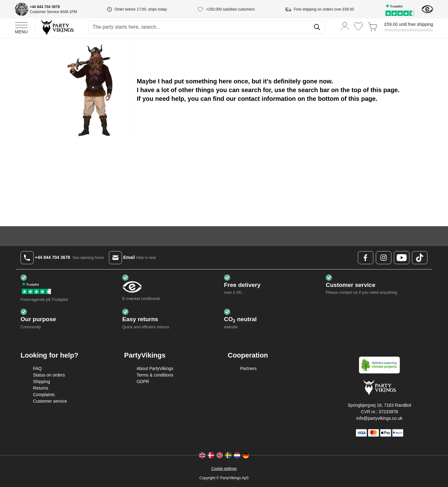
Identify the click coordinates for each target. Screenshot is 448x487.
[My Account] (345, 26)
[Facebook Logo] (366, 258)
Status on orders (49, 375)
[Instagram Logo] (384, 258)
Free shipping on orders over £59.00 (324, 9)
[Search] (317, 27)
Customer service (50, 401)
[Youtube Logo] (402, 258)
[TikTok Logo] (420, 258)
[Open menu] (21, 27)
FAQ (37, 368)
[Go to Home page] (57, 27)
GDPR (143, 382)
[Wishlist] (358, 26)
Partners (248, 368)
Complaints (44, 395)
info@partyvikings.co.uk (379, 418)
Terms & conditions (155, 375)
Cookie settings (224, 469)
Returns (41, 388)
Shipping (42, 382)
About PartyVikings (155, 368)
